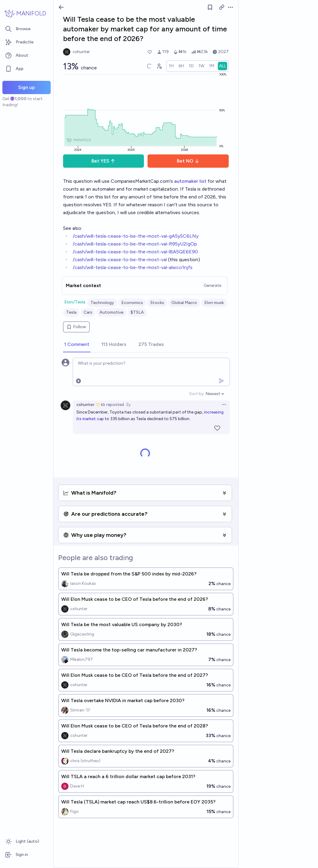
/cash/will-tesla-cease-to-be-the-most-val (120, 260)
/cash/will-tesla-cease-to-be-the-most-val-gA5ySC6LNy (136, 236)
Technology (102, 303)
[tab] (77, 345)
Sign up (27, 87)
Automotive (111, 312)
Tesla (71, 312)
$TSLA (137, 312)
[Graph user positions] (159, 66)
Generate (212, 285)
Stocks (157, 303)
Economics (132, 303)
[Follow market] (210, 7)
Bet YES (103, 161)
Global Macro (184, 303)
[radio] (171, 66)
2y (128, 405)
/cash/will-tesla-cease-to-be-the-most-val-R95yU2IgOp (135, 244)
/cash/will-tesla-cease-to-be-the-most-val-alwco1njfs (133, 267)
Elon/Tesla (75, 302)
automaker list (190, 181)
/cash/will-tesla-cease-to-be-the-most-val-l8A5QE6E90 (135, 252)
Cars (88, 312)
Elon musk (214, 303)
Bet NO (188, 161)
